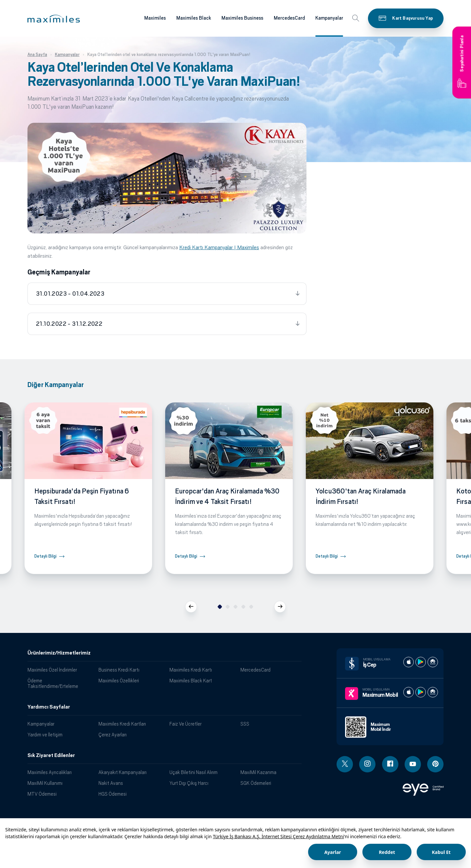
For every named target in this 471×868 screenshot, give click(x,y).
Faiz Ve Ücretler (185, 724)
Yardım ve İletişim (45, 735)
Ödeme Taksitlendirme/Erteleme (53, 683)
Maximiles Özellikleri (119, 681)
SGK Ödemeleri (256, 783)
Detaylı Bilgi (45, 556)
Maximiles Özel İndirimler (52, 670)
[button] (54, 19)
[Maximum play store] (421, 692)
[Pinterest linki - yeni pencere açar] (435, 764)
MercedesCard (255, 670)
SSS (245, 724)
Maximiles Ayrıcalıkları (50, 772)
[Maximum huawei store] (433, 692)
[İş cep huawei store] (433, 662)
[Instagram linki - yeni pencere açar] (367, 764)
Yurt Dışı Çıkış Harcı (189, 783)
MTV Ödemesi (42, 794)
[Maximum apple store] (409, 692)
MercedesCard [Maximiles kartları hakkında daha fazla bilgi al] (289, 18)
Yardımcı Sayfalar (49, 707)
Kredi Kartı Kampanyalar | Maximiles (219, 247)
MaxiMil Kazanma (258, 772)
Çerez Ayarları (113, 735)
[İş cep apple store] (409, 662)
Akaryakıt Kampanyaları (122, 772)
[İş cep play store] (421, 662)
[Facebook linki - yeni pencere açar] (390, 764)
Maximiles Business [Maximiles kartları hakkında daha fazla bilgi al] (242, 18)
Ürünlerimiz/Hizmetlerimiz (59, 653)
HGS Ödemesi (113, 794)
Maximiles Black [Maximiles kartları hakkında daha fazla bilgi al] (194, 18)
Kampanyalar (41, 724)
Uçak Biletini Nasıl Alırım (193, 772)
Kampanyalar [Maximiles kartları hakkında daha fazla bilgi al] (329, 18)
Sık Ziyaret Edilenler (51, 755)
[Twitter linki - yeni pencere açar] (345, 764)
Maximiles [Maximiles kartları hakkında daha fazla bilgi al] (155, 18)
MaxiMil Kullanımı (45, 783)
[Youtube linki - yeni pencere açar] (413, 764)
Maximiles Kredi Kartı (191, 670)
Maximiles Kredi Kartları (122, 724)
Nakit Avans (111, 783)
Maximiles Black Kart (191, 681)
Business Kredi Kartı (119, 670)
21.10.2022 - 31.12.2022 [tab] (69, 324)
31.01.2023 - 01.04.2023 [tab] (70, 294)
